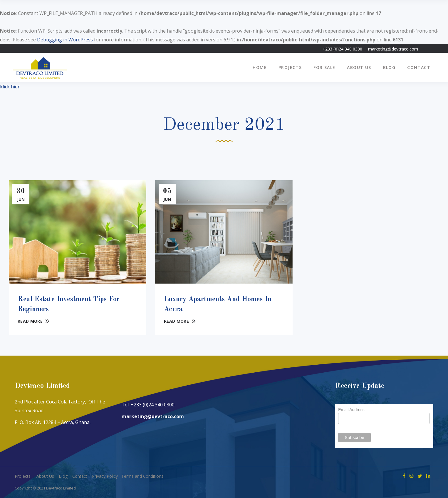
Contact (80, 476)
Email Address (351, 410)
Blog (63, 476)
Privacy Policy (105, 476)
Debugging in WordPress (65, 40)
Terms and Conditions (142, 476)
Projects (23, 476)
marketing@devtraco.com (393, 49)
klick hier (10, 87)
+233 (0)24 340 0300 (342, 49)
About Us (45, 476)
